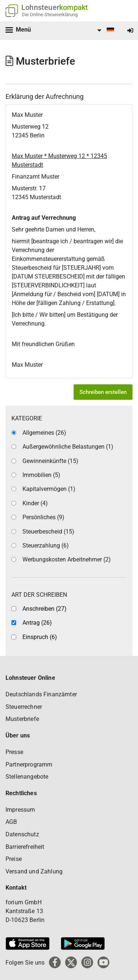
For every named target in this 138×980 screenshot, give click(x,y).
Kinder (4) (35, 503)
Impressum (20, 810)
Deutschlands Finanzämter (41, 694)
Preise (14, 859)
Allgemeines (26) (44, 433)
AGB (11, 822)
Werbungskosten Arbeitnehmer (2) (67, 559)
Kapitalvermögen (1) (49, 489)
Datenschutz (22, 834)
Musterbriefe (22, 719)
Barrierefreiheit (25, 847)
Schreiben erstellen (103, 392)
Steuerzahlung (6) (46, 545)
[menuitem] (105, 30)
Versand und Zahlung (34, 871)
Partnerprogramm (29, 764)
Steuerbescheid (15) (48, 532)
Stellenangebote (27, 777)
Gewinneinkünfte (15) (50, 461)
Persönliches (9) (43, 517)
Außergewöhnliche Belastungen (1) (68, 447)
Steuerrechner (24, 707)
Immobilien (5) (41, 475)
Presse (14, 752)
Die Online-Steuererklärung (50, 15)
